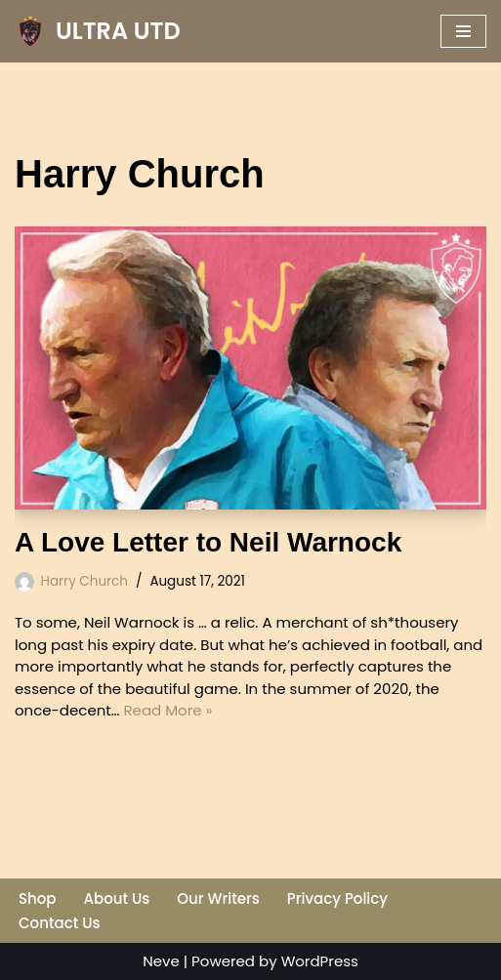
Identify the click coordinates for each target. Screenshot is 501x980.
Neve (161, 961)
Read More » (168, 710)
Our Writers (218, 898)
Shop (38, 898)
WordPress (320, 961)
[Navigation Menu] (463, 31)
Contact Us (60, 923)
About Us (117, 898)
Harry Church (84, 581)
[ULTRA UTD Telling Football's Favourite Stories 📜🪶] (98, 31)
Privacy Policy (337, 898)
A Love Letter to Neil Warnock (208, 542)
